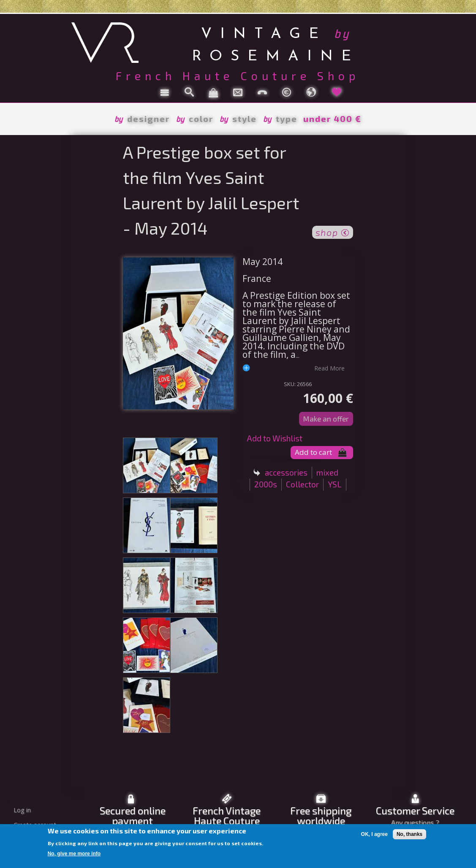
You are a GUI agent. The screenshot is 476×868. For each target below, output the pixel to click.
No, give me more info (74, 854)
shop (333, 232)
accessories (286, 472)
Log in (22, 810)
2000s (266, 484)
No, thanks (409, 834)
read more (329, 368)
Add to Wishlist (275, 438)
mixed (327, 472)
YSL (335, 484)
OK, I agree (374, 834)
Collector (302, 484)
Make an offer (326, 419)
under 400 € (332, 119)
